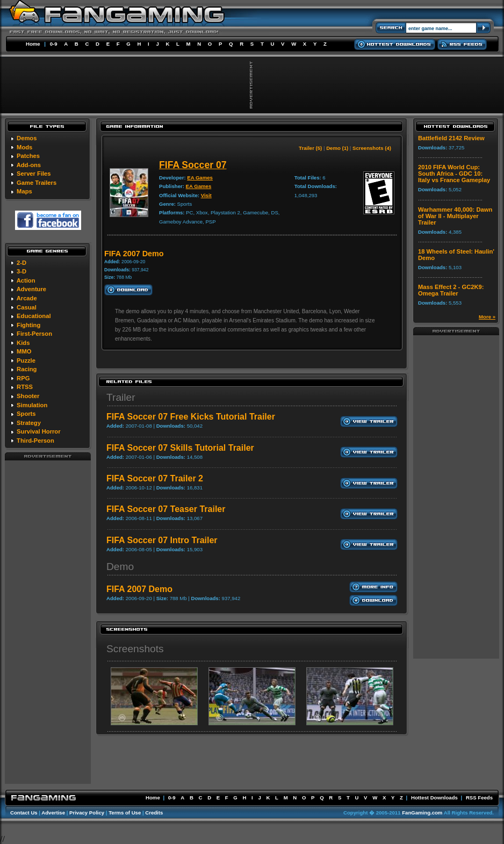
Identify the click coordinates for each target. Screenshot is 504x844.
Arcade (27, 298)
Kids (23, 343)
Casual (27, 307)
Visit (206, 195)
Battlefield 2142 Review (451, 138)
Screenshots (135, 649)
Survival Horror (38, 431)
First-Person (34, 334)
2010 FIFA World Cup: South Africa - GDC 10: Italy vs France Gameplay (454, 174)
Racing (27, 369)
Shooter (28, 396)
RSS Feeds (479, 798)
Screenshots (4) (372, 148)
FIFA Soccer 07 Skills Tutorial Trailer (180, 448)
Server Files (34, 174)
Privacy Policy (87, 813)
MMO (24, 351)
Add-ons (29, 165)
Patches (28, 156)
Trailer (121, 397)
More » (487, 317)
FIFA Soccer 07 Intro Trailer (162, 540)
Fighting (28, 325)
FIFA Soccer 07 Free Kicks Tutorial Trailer (191, 417)
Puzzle (26, 360)
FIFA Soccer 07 (193, 165)
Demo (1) (337, 148)
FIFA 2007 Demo (139, 589)
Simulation (32, 405)
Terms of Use (125, 813)
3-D (21, 271)
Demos (27, 138)
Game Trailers (37, 183)
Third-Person (35, 441)
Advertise (53, 813)
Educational (34, 316)
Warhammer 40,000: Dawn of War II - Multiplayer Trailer (455, 216)
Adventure (31, 289)
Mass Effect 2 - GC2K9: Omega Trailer (451, 290)
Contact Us (24, 813)
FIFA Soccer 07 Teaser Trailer (166, 509)
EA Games (200, 178)
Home (33, 44)
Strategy (29, 423)
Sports (26, 414)
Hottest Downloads (434, 798)
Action (26, 280)
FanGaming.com (422, 813)
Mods (24, 147)
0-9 (54, 44)
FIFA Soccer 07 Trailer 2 (155, 478)
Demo (120, 567)
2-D (21, 263)
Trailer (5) (310, 148)
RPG (23, 378)
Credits (154, 813)
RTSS (25, 387)
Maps (24, 191)
